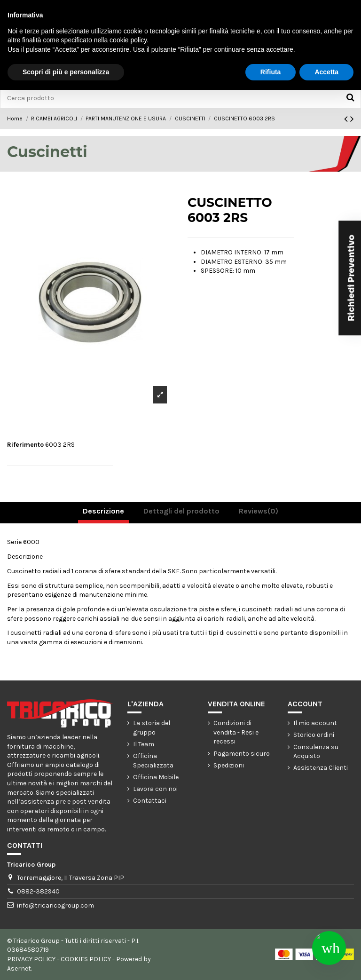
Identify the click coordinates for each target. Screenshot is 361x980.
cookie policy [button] (128, 40)
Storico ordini (314, 735)
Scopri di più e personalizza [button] (66, 72)
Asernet (19, 968)
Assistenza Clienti (321, 768)
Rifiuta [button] (271, 72)
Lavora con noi (155, 789)
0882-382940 (38, 891)
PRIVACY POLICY (31, 959)
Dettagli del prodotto (181, 511)
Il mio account (315, 723)
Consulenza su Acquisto (316, 752)
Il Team (144, 744)
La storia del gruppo (152, 728)
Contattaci (150, 801)
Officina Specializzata (153, 761)
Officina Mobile (156, 777)
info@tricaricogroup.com (55, 905)
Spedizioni (229, 765)
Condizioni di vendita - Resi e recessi (236, 732)
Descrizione (103, 511)
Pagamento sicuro (242, 754)
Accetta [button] (326, 72)
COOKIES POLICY (86, 959)
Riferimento (25, 445)
